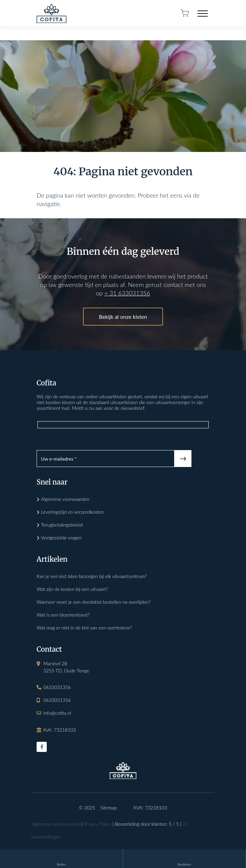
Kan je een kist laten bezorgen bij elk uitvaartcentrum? (92, 576)
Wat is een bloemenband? (63, 615)
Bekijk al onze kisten (123, 317)
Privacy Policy (97, 824)
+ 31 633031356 (127, 293)
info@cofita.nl (57, 713)
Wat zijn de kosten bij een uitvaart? (72, 589)
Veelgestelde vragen (61, 538)
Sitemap (108, 808)
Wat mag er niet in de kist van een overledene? (84, 628)
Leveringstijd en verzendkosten (73, 512)
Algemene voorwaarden (65, 499)
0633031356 (57, 687)
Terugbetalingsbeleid (62, 525)
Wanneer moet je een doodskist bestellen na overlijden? (94, 602)
